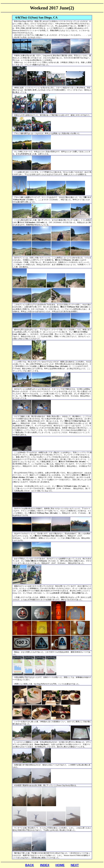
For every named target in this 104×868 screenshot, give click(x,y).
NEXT (75, 865)
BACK (30, 865)
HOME (60, 865)
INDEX (45, 865)
